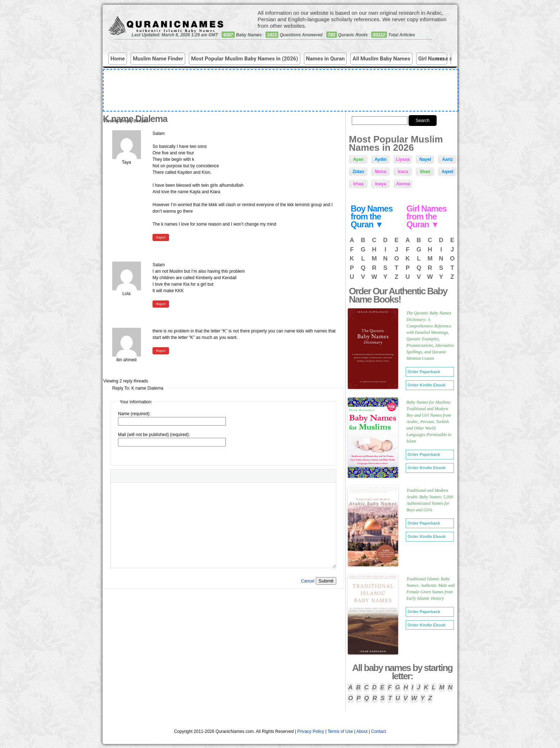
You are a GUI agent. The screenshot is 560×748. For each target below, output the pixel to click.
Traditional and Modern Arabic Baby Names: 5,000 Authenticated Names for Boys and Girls (430, 500)
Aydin (381, 159)
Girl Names (432, 59)
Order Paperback (424, 372)
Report (161, 237)
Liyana (403, 159)
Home (118, 59)
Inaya (381, 184)
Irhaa (358, 184)
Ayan (358, 159)
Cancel (308, 581)
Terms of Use (340, 731)
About (362, 731)
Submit (326, 581)
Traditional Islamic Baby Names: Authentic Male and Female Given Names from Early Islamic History (431, 589)
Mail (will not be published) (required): (154, 435)
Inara (403, 172)
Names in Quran (325, 59)
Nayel (425, 159)
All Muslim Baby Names (381, 59)
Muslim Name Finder (158, 59)
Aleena (403, 184)
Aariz (447, 159)
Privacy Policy (311, 731)
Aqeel (448, 172)
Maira (380, 172)
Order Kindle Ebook (427, 385)
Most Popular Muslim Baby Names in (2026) (245, 59)
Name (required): (134, 414)
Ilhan (425, 172)
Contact (379, 731)
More (445, 59)
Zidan (358, 172)
